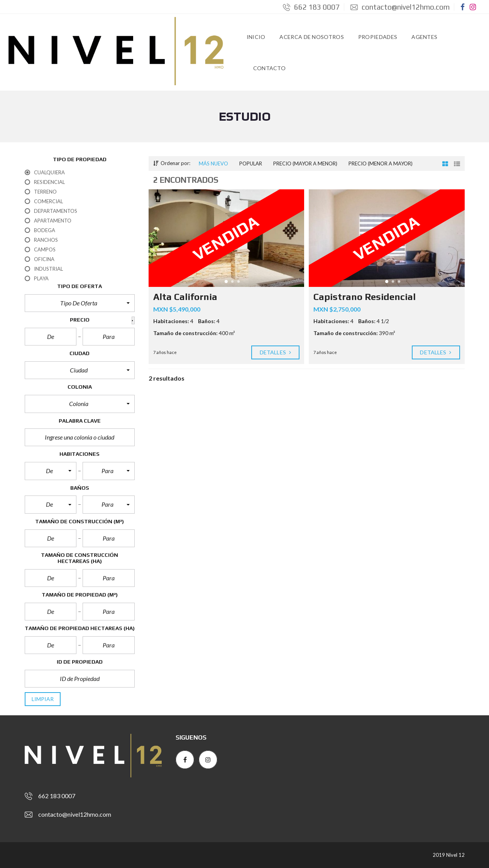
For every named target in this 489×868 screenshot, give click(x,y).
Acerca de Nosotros (311, 37)
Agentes (424, 37)
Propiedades (378, 37)
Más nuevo (213, 163)
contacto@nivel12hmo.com (400, 7)
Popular (251, 163)
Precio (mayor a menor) (305, 163)
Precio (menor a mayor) (381, 163)
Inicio (256, 37)
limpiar (43, 699)
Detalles (275, 352)
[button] (80, 303)
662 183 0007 (311, 7)
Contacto (269, 68)
